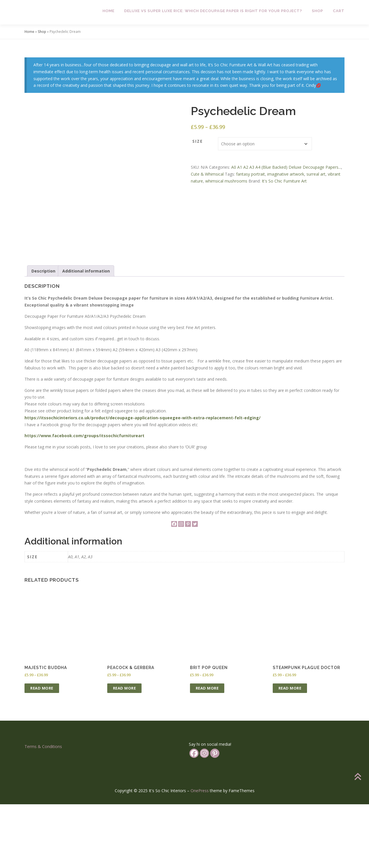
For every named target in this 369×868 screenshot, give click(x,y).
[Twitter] (195, 588)
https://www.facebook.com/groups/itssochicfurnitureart (84, 500)
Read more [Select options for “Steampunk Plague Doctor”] (290, 752)
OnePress (200, 855)
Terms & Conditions (43, 810)
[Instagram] (181, 588)
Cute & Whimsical (207, 174)
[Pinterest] (188, 588)
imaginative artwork (286, 174)
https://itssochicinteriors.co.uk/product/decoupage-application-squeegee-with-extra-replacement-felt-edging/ (143, 481)
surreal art (316, 174)
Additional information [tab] (86, 335)
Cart (339, 11)
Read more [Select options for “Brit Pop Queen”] (207, 752)
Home (109, 11)
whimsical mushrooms (226, 181)
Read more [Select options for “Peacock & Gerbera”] (125, 752)
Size (198, 141)
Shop (318, 11)
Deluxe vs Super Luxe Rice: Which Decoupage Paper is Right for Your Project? (213, 11)
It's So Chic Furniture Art (284, 181)
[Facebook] (174, 588)
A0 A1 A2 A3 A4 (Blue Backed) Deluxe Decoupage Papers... (286, 167)
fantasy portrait (251, 174)
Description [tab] (43, 335)
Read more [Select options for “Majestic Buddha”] (42, 752)
